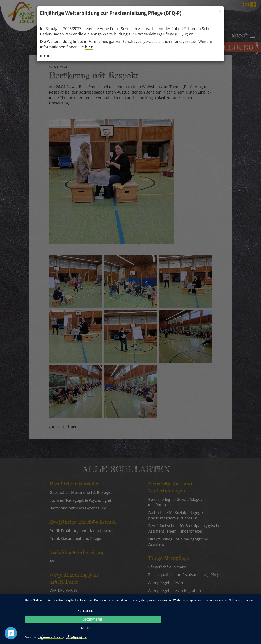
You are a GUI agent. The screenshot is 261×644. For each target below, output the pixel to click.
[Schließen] (220, 11)
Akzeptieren (141, 630)
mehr (45, 55)
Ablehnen (60, 630)
